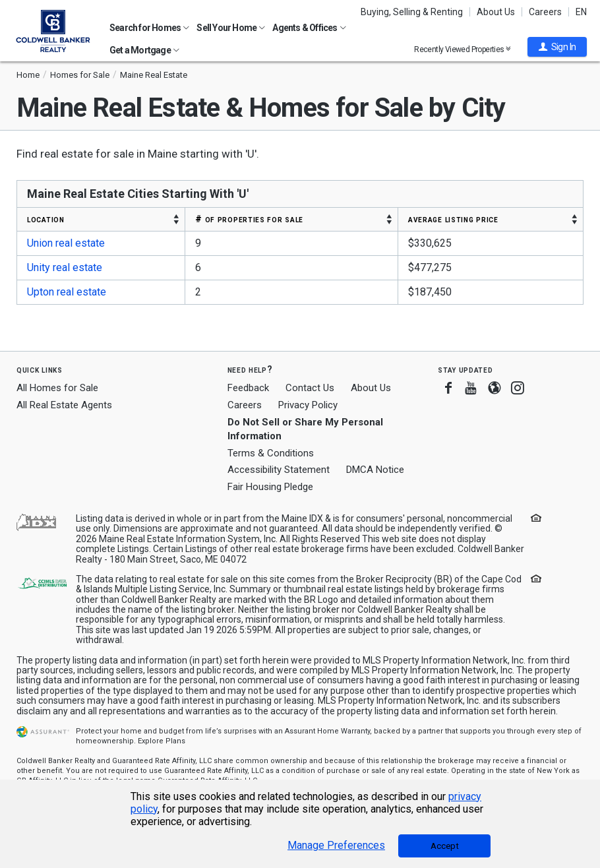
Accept (445, 846)
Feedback (248, 388)
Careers (545, 12)
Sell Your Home (231, 28)
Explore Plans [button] (162, 741)
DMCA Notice (375, 470)
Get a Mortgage (144, 50)
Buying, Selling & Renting (412, 12)
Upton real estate (67, 292)
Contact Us (310, 388)
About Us (496, 12)
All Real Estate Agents (64, 405)
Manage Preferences (336, 846)
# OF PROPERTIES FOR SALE (249, 219)
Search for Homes (149, 28)
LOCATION (46, 219)
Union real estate (66, 243)
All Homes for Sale (57, 388)
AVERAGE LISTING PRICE (453, 219)
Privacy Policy (308, 405)
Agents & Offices (309, 28)
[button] (557, 47)
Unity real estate (65, 267)
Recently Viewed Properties (463, 49)
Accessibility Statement (279, 470)
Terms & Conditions (271, 453)
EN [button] (581, 12)
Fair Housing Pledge (270, 487)
